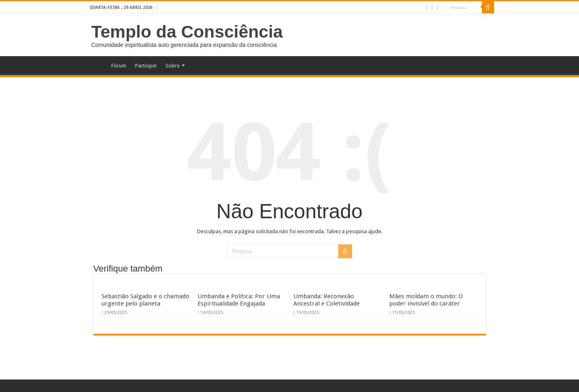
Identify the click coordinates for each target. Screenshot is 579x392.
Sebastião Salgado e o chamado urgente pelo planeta (145, 300)
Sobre (173, 66)
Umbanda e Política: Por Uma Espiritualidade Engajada (239, 300)
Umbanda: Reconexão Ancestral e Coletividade (327, 300)
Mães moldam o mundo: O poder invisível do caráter (426, 300)
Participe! (146, 66)
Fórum (119, 66)
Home (96, 65)
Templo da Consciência (187, 32)
